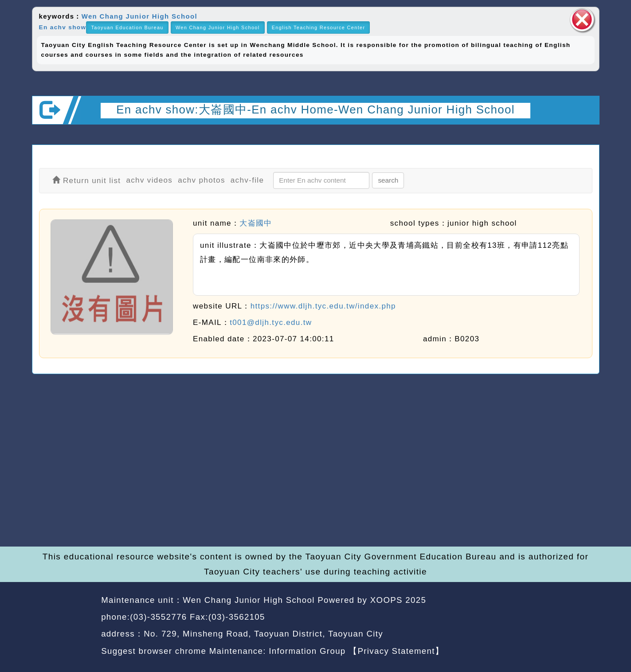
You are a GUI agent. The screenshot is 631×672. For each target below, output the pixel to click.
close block (582, 20)
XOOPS (386, 600)
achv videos (149, 180)
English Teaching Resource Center (319, 27)
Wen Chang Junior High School (139, 16)
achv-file (247, 180)
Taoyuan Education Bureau (127, 27)
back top (576, 618)
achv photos (202, 180)
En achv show (63, 27)
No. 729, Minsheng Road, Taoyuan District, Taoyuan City (263, 634)
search (388, 180)
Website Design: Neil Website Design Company (64, 627)
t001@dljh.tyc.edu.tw (271, 322)
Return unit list (87, 181)
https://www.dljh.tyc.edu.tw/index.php (323, 306)
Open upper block (585, 136)
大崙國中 (256, 223)
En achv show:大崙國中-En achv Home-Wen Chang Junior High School (315, 109)
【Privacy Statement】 (396, 651)
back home (519, 618)
